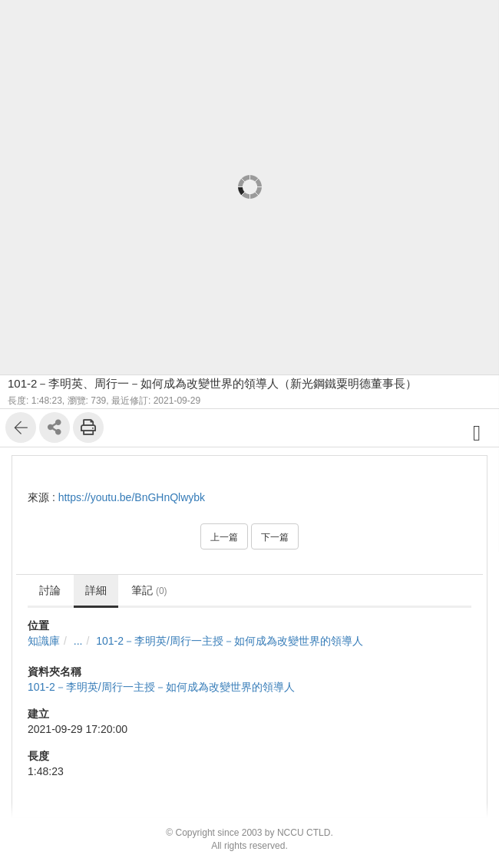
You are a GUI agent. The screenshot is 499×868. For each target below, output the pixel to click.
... (78, 641)
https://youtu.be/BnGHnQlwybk (132, 497)
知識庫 (44, 641)
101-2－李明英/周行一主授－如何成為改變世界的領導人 (230, 641)
